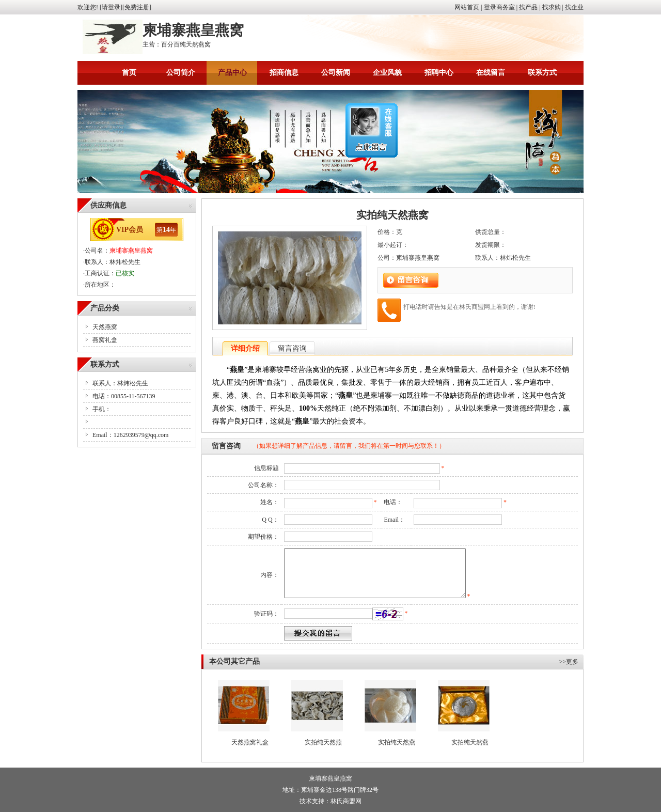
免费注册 (137, 7)
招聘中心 (439, 73)
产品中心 (232, 73)
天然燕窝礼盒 (250, 742)
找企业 (574, 7)
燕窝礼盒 (105, 340)
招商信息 (284, 73)
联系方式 (542, 73)
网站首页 (467, 7)
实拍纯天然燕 (323, 742)
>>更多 (569, 662)
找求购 (552, 7)
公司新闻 (336, 73)
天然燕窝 (105, 327)
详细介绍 (245, 348)
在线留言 (491, 73)
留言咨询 (292, 348)
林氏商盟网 (346, 801)
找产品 (528, 7)
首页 (129, 73)
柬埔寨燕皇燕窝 (131, 251)
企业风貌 (387, 73)
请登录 (111, 7)
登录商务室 (499, 7)
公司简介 (181, 73)
